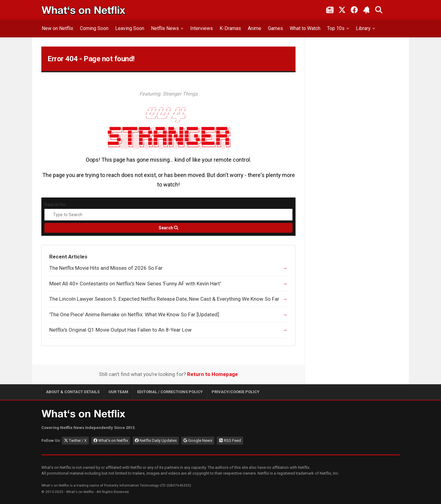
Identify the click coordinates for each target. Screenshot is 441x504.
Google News (198, 440)
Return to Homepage (213, 374)
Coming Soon (94, 28)
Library (363, 28)
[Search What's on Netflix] (379, 10)
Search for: (56, 205)
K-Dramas (230, 28)
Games (275, 28)
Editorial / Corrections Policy (170, 392)
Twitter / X (75, 440)
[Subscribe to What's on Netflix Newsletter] (367, 10)
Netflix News (165, 28)
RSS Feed (230, 440)
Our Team (118, 392)
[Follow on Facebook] (354, 10)
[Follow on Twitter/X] (342, 10)
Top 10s (336, 28)
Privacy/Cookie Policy (236, 392)
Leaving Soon (130, 28)
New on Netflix (57, 28)
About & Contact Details (73, 392)
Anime (254, 28)
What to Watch (305, 28)
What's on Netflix (111, 440)
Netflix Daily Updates (156, 440)
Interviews (202, 28)
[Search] (168, 228)
